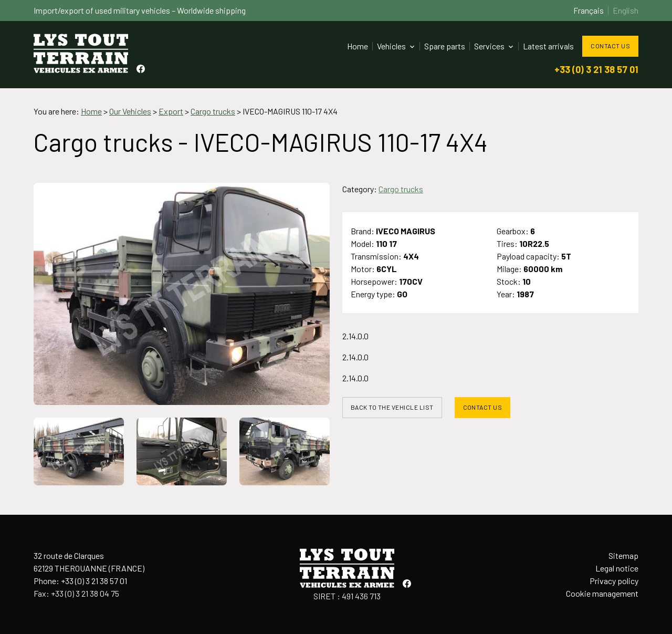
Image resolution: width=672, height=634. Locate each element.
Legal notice (617, 568)
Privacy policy (614, 581)
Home (358, 46)
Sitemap (623, 555)
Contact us (610, 46)
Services (489, 46)
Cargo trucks (401, 189)
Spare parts (445, 46)
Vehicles (391, 46)
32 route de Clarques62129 (89, 562)
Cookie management (602, 593)
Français (589, 10)
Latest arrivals (548, 46)
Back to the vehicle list (392, 407)
